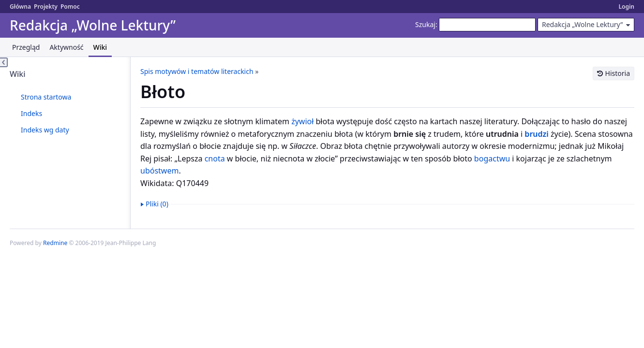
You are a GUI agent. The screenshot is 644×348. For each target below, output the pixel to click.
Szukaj (425, 24)
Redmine (55, 243)
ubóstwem (159, 171)
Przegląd (26, 47)
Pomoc (70, 7)
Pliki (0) (157, 204)
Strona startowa (46, 97)
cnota (215, 159)
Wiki (100, 47)
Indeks (31, 113)
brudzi (536, 134)
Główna (20, 7)
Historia (618, 73)
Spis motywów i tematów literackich (197, 71)
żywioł (302, 121)
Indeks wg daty (45, 130)
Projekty (46, 7)
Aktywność (66, 47)
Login (626, 7)
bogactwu (492, 159)
